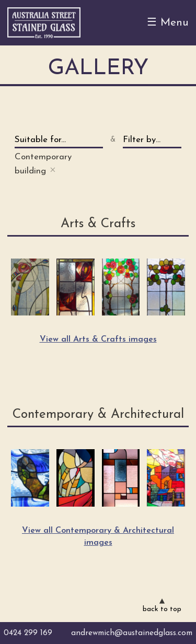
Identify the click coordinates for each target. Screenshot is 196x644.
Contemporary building (43, 164)
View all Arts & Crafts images (98, 339)
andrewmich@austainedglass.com (132, 633)
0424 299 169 (28, 633)
